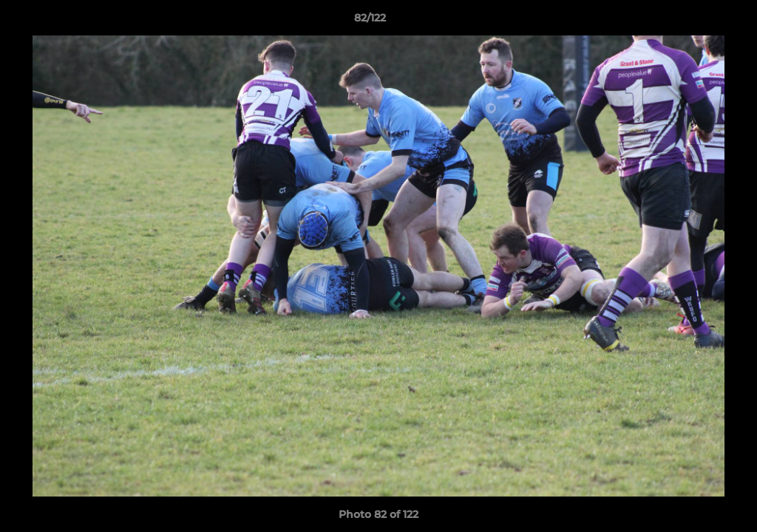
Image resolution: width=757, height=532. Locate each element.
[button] (695, 21)
